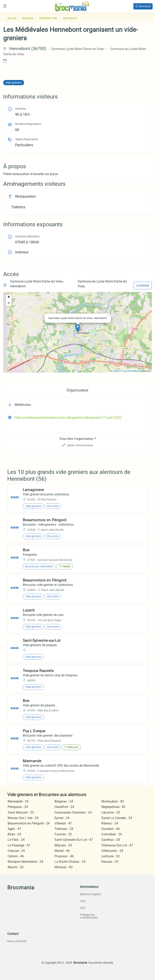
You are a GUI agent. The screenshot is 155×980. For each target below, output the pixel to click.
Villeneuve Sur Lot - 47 (117, 845)
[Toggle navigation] (5, 6)
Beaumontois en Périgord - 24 (29, 823)
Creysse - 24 (16, 851)
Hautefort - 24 (64, 807)
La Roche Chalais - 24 (70, 862)
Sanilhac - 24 (111, 840)
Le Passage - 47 (19, 845)
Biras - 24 (14, 834)
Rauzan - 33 (110, 862)
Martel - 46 (62, 851)
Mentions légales (90, 894)
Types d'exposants (27, 139)
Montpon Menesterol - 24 (25, 862)
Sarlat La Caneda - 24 (117, 818)
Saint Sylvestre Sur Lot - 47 (74, 840)
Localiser (143, 285)
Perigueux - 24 (18, 807)
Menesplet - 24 (18, 801)
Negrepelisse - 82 (113, 807)
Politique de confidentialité (89, 916)
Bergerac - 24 (64, 801)
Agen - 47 (14, 829)
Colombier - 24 (112, 834)
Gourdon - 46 (110, 829)
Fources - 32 (63, 834)
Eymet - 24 (62, 818)
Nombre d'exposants (28, 124)
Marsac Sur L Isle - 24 (23, 818)
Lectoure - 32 (110, 856)
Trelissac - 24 (64, 829)
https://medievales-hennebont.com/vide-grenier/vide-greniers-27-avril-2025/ (68, 418)
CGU (83, 901)
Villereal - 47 (63, 823)
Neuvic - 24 (16, 867)
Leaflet (114, 371)
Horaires (20, 109)
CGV (83, 908)
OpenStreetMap (131, 371)
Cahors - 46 (16, 856)
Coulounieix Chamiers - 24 (73, 812)
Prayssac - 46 (64, 856)
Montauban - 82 (113, 801)
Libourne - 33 (111, 812)
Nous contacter (17, 941)
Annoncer (143, 6)
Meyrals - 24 (63, 845)
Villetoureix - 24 (112, 851)
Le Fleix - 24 (16, 840)
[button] (78, 328)
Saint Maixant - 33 (21, 812)
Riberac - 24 (110, 823)
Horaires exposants (27, 236)
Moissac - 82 (64, 867)
